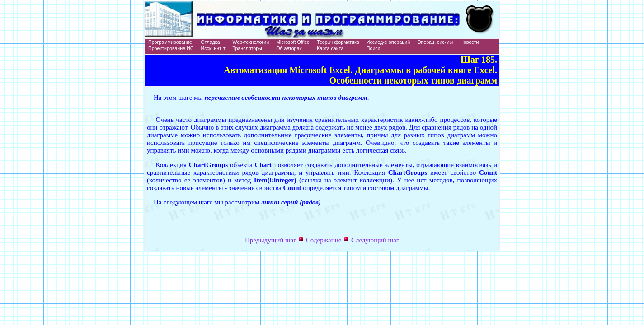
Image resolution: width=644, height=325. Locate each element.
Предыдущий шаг (270, 240)
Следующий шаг (375, 240)
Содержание (324, 240)
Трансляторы (247, 48)
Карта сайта (330, 48)
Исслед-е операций (388, 42)
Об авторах (289, 48)
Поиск (373, 48)
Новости (469, 42)
